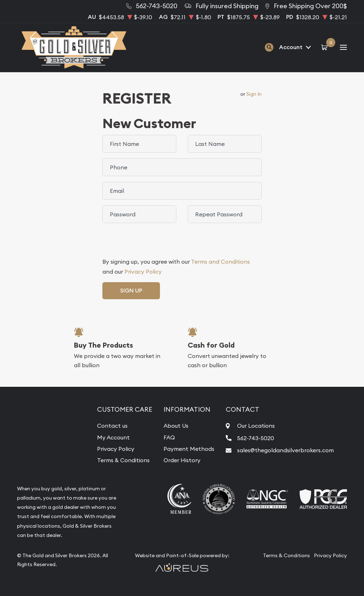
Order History (182, 460)
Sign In (254, 94)
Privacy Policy (143, 271)
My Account (113, 437)
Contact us (112, 426)
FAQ (169, 437)
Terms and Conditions (220, 262)
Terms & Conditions (123, 460)
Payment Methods (189, 449)
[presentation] (156, 243)
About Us (176, 426)
